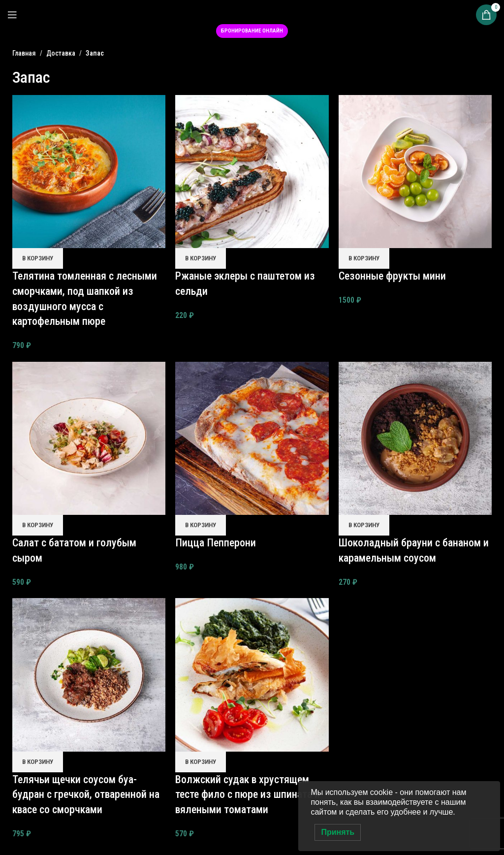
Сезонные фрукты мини (392, 276)
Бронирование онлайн (252, 31)
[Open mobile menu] (12, 15)
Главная (24, 53)
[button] (38, 258)
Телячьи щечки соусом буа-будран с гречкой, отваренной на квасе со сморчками (86, 795)
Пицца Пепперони (216, 543)
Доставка (61, 53)
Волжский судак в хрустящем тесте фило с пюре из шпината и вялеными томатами (248, 795)
